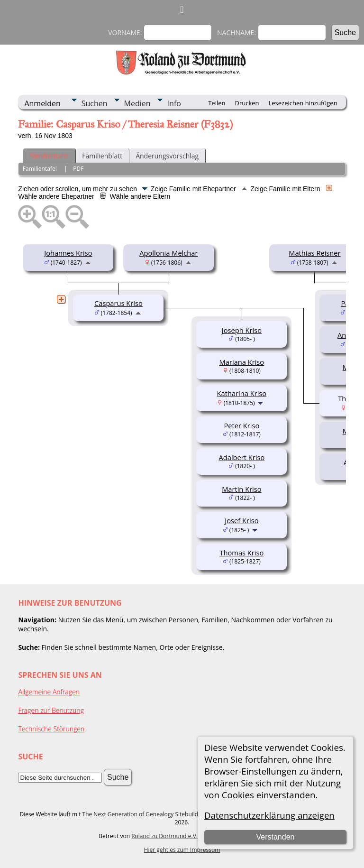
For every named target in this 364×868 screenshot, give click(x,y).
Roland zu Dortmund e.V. (164, 836)
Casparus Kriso (118, 303)
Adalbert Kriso (242, 457)
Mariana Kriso (242, 362)
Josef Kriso (241, 520)
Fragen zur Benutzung (51, 710)
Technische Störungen (51, 729)
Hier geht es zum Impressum (182, 850)
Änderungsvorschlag (167, 156)
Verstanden (275, 837)
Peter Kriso (242, 425)
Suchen (95, 103)
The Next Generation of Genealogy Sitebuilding (145, 814)
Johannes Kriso (68, 253)
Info (174, 103)
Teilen (217, 103)
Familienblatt (102, 156)
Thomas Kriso (241, 553)
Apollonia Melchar (168, 253)
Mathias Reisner (314, 253)
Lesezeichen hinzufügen (303, 103)
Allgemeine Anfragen (49, 692)
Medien (137, 103)
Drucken (247, 103)
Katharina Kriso (242, 393)
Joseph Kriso (242, 330)
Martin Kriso (242, 489)
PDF (78, 169)
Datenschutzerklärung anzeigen (269, 815)
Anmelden (42, 103)
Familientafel (49, 156)
